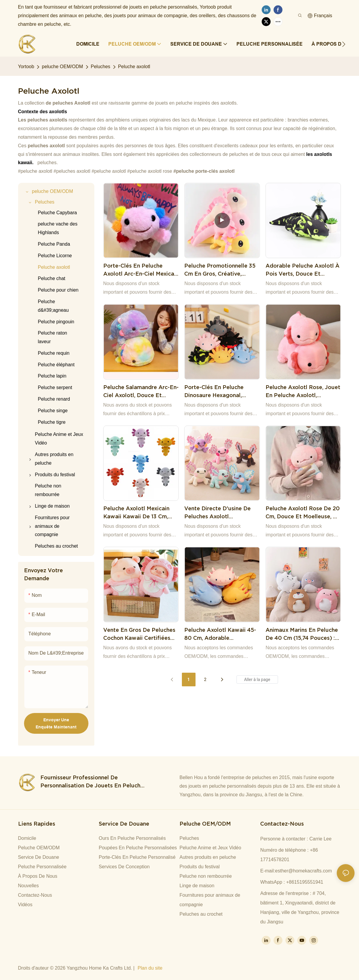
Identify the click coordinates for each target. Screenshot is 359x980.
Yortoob (26, 67)
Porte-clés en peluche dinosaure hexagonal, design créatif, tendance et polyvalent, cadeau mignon (221, 392)
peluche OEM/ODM (62, 67)
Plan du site (150, 968)
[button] (344, 44)
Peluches (101, 67)
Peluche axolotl (134, 67)
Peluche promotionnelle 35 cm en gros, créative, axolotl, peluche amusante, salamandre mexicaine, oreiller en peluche (220, 270)
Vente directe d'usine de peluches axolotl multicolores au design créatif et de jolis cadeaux (221, 513)
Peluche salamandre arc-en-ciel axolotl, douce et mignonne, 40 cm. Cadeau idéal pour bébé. (141, 392)
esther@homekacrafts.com (303, 871)
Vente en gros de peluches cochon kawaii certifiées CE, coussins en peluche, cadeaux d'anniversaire (139, 634)
